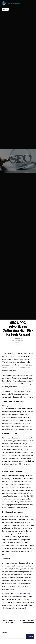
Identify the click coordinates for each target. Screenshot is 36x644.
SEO (19, 343)
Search (4, 633)
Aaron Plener (18, 339)
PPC (17, 343)
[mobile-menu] (13, 9)
